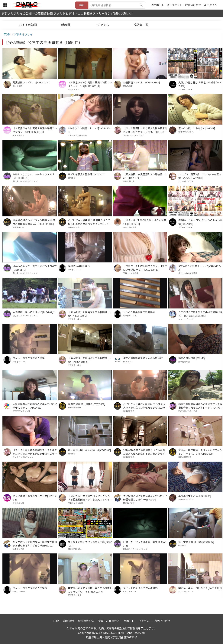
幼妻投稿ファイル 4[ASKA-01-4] (31, 82)
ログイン (212, 5)
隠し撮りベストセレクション (25, 181)
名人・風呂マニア (186, 591)
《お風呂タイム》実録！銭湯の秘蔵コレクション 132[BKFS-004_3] (35, 130)
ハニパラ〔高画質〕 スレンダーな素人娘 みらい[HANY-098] (200, 176)
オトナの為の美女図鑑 (77, 135)
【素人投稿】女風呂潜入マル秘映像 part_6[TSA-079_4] (145, 176)
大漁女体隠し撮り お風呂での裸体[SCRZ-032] (200, 84)
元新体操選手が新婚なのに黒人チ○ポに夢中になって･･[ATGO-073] (35, 406)
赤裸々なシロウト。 (187, 132)
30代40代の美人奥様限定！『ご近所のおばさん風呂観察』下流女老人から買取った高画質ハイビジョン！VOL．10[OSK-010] (145, 452)
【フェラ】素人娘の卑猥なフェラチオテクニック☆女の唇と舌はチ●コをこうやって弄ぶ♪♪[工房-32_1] (35, 452)
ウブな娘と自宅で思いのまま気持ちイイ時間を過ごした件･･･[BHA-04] (145, 498)
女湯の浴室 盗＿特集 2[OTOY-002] (87, 404)
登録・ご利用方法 (109, 621)
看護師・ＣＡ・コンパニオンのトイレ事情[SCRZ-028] (200, 222)
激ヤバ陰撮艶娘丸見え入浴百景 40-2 (143, 358)
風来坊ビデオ (129, 503)
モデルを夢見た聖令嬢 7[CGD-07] (86, 174)
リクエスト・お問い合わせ (184, 5)
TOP (56, 621)
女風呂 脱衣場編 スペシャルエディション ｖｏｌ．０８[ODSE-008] (200, 452)
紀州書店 (72, 178)
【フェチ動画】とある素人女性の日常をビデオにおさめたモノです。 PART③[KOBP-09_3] (145, 130)
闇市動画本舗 (184, 362)
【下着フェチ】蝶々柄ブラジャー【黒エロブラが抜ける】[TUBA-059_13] (145, 268)
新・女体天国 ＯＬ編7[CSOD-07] (196, 542)
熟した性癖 (18, 86)
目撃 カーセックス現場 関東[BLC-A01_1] (145, 544)
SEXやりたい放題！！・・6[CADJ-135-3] (89, 130)
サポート (157, 5)
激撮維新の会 (18, 227)
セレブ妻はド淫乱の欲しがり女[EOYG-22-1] (35, 498)
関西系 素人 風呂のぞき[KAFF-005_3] (200, 588)
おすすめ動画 (28, 25)
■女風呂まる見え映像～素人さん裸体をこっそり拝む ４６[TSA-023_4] (90, 590)
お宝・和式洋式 (130, 227)
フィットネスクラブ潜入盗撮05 (140, 588)
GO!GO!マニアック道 (21, 411)
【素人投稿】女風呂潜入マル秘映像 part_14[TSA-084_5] (90, 360)
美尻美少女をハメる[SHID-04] (195, 496)
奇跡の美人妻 (18, 503)
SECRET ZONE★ (185, 89)
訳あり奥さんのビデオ (188, 411)
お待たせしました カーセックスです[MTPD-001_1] (34, 176)
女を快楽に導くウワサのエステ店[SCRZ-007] (90, 544)
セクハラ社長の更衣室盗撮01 (139, 312)
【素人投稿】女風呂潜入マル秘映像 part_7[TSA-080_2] (90, 314)
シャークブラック (186, 319)
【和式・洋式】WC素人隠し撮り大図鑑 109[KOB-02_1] (145, 222)
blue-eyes (127, 362)
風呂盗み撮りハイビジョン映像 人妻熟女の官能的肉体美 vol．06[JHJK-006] (34, 222)
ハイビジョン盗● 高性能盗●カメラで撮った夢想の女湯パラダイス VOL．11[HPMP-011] (89, 222)
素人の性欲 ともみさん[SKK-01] (197, 128)
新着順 (66, 25)
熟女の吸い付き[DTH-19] (192, 358)
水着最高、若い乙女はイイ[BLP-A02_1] (34, 312)
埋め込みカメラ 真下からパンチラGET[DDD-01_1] (35, 268)
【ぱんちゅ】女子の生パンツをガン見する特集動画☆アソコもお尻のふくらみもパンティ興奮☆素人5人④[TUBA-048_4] (90, 498)
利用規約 (68, 621)
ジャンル (103, 25)
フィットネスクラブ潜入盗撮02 (30, 588)
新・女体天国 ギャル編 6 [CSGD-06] (89, 450)
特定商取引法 (86, 621)
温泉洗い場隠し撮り (79, 266)
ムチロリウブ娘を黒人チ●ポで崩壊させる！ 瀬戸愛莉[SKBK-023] (200, 314)
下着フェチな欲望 (131, 273)
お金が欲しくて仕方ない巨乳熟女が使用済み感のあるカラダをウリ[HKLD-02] (35, 544)
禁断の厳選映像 (75, 407)
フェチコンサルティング (133, 135)
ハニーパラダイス (186, 181)
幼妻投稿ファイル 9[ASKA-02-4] (141, 82)
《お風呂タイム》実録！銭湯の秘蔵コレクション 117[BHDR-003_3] (90, 84)
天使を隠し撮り (130, 181)
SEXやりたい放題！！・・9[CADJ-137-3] (199, 268)
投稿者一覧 (141, 25)
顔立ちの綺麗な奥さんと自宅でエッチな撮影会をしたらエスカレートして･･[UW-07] (200, 406)
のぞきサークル (75, 270)
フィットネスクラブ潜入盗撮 (29, 358)
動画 (82, 5)
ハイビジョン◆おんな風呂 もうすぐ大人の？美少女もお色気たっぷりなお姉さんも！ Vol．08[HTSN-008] (145, 406)
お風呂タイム (74, 89)
